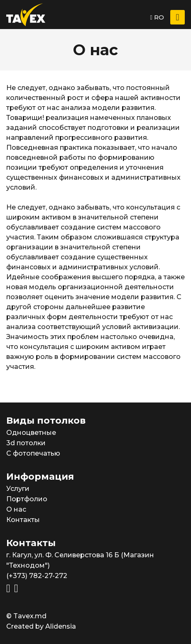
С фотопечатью (33, 453)
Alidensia (61, 626)
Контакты (23, 520)
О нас (16, 509)
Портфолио (27, 499)
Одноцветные (31, 433)
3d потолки (26, 443)
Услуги (18, 489)
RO (157, 17)
